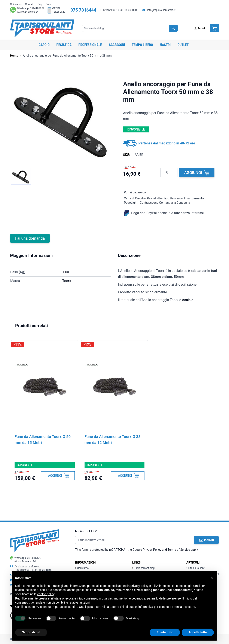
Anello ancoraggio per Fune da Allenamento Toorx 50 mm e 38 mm (67, 56)
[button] (212, 578)
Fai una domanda (30, 238)
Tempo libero (142, 45)
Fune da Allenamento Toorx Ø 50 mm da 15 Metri (43, 440)
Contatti (30, 4)
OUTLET (183, 45)
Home (14, 56)
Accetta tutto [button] (198, 632)
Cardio (44, 45)
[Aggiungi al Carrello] (58, 476)
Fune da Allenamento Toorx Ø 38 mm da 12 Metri (113, 440)
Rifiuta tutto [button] (165, 632)
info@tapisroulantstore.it (161, 10)
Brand (49, 4)
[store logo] (42, 28)
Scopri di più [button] (31, 632)
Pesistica (64, 45)
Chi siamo (16, 4)
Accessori (117, 45)
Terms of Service (179, 550)
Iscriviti (207, 540)
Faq (40, 4)
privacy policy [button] (140, 586)
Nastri (165, 45)
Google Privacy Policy (147, 550)
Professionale (90, 45)
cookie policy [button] (46, 594)
